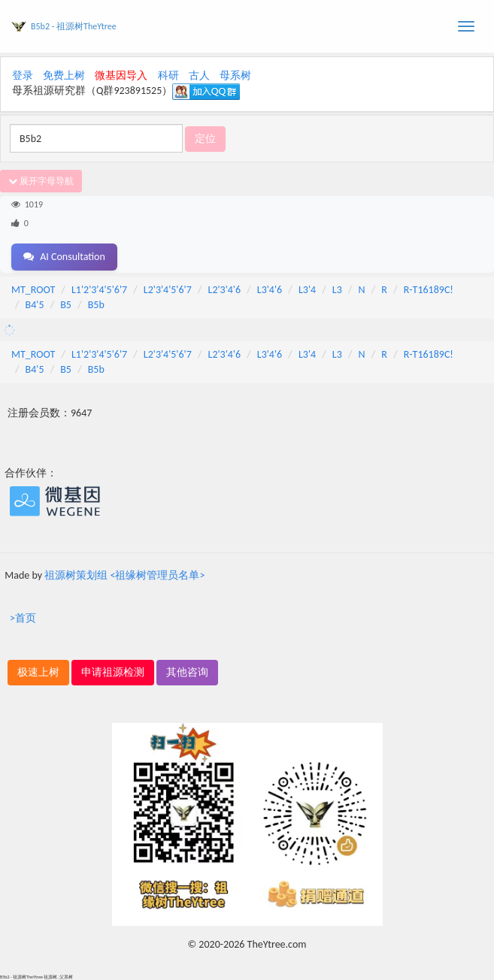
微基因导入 (121, 76)
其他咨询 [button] (187, 672)
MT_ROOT (33, 290)
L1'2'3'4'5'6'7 (99, 290)
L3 (337, 290)
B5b (96, 305)
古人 (199, 76)
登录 (23, 76)
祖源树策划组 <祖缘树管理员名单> (124, 575)
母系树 (235, 76)
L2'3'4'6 (225, 290)
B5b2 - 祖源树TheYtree (74, 26)
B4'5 (35, 305)
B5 (66, 305)
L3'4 (307, 290)
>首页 (23, 618)
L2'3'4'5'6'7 (168, 290)
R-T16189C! (429, 290)
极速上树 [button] (38, 672)
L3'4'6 (270, 290)
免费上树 (64, 76)
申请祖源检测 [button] (113, 672)
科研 (168, 76)
